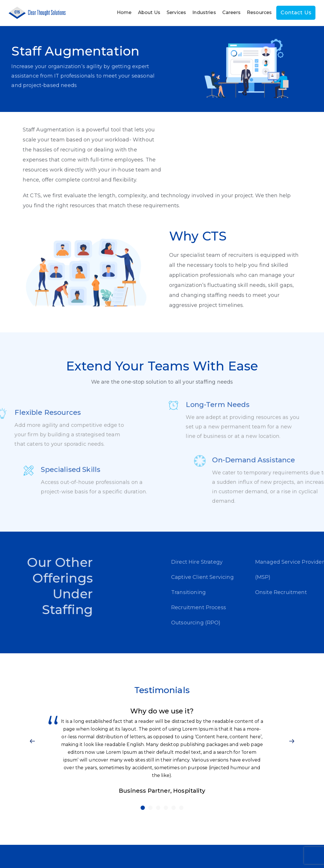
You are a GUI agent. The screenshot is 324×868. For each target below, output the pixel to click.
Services (176, 12)
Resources (259, 12)
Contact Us (296, 13)
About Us (149, 12)
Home (124, 12)
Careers (231, 12)
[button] (32, 741)
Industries (204, 12)
